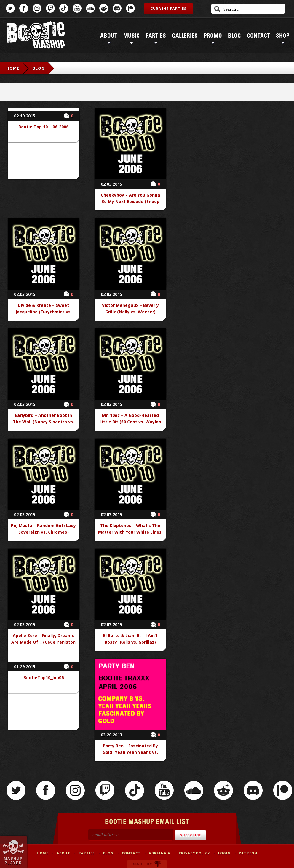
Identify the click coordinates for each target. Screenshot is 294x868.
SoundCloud (90, 8)
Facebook (24, 8)
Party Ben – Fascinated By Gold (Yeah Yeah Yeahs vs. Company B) (130, 752)
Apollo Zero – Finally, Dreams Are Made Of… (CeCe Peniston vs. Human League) (43, 642)
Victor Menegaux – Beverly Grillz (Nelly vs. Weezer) (130, 308)
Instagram (37, 8)
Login (224, 853)
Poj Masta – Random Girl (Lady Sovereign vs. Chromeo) (43, 529)
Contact (258, 36)
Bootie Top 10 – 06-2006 (43, 127)
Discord (117, 8)
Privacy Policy (194, 853)
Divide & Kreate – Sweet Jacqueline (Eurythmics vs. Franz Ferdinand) (44, 312)
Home (13, 68)
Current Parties (168, 8)
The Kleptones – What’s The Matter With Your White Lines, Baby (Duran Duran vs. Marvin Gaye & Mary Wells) (130, 535)
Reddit (104, 8)
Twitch (50, 8)
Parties (156, 36)
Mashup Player (13, 861)
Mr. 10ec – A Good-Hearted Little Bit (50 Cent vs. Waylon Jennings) (130, 422)
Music (131, 36)
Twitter (10, 8)
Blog (234, 36)
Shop (283, 36)
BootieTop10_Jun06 (44, 678)
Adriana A (160, 853)
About (109, 36)
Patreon (130, 8)
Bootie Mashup (36, 36)
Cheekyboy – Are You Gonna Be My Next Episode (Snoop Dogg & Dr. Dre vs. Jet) (130, 201)
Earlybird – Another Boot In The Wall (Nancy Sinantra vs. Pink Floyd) (43, 422)
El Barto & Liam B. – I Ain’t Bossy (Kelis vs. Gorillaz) (130, 639)
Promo (213, 36)
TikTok (64, 8)
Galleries (185, 36)
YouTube (77, 8)
